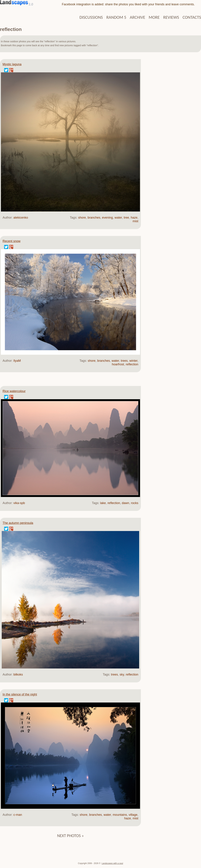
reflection (132, 364)
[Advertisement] (171, 112)
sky (122, 675)
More (154, 17)
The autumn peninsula (18, 523)
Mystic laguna (12, 64)
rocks (135, 503)
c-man (18, 815)
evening (107, 218)
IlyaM (17, 361)
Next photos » (70, 836)
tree (126, 218)
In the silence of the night (20, 694)
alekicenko (21, 218)
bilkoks (18, 675)
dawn (125, 503)
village (133, 815)
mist (135, 221)
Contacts (192, 17)
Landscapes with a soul (112, 863)
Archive (138, 17)
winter (133, 361)
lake (103, 503)
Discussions (91, 17)
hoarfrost (118, 364)
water (118, 218)
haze (134, 218)
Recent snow (12, 241)
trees (124, 361)
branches (94, 218)
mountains (120, 815)
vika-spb (19, 503)
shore (82, 218)
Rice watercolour (14, 391)
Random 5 (116, 17)
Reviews (171, 17)
